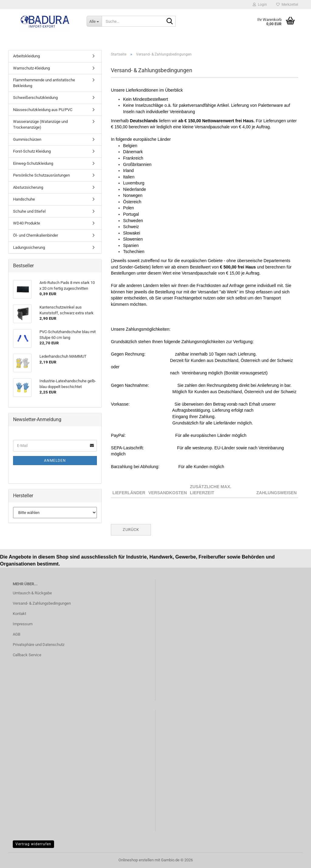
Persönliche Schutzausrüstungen (41, 175)
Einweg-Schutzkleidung (33, 163)
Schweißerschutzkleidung (35, 98)
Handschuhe (24, 199)
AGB (17, 634)
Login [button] (260, 5)
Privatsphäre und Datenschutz (39, 645)
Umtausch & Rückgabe (32, 593)
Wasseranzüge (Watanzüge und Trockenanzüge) (40, 124)
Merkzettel (287, 5)
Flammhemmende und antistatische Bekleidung (44, 83)
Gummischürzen (27, 139)
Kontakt (19, 614)
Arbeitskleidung (26, 56)
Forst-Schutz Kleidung (32, 151)
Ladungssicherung (29, 247)
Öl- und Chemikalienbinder (36, 235)
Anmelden (55, 461)
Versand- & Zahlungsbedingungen (42, 603)
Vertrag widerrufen (33, 844)
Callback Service (27, 655)
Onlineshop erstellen (136, 860)
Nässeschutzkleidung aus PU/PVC (43, 110)
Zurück (131, 530)
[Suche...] (94, 21)
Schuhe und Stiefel (29, 211)
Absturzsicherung (28, 187)
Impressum (23, 624)
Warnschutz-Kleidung (31, 68)
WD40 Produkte (27, 223)
